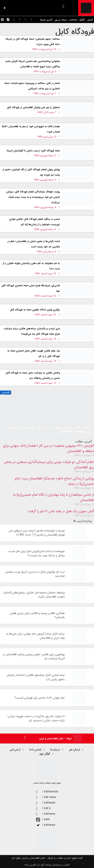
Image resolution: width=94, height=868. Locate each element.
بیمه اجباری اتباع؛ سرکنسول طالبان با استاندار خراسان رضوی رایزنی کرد (36, 677)
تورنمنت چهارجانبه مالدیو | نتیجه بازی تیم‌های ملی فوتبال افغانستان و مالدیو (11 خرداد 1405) (37, 533)
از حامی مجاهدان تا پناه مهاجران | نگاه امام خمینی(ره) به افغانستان (53, 497)
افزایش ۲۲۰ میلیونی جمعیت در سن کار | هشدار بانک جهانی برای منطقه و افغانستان (48, 448)
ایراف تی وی (60, 20)
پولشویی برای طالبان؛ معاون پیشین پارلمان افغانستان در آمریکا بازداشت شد (34, 657)
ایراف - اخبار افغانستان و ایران (55, 739)
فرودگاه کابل (75, 32)
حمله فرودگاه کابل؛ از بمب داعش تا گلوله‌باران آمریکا (33, 151)
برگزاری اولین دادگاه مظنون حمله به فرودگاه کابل (35, 310)
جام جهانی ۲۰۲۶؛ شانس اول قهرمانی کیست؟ (40, 698)
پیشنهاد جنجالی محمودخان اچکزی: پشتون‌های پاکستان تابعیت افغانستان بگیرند (34, 595)
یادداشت (73, 20)
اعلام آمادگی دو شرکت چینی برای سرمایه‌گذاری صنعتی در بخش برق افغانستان (49, 465)
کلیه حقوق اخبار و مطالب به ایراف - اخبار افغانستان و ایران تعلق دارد (47, 858)
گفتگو (82, 20)
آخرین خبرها (46, 20)
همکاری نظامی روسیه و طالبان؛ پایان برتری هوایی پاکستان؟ (37, 615)
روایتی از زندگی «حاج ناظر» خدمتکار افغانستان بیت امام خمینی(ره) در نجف (54, 481)
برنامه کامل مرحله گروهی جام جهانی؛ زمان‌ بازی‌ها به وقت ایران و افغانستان (35, 636)
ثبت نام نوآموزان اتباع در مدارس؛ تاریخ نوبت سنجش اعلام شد (35, 574)
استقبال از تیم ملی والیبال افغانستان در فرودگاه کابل (33, 107)
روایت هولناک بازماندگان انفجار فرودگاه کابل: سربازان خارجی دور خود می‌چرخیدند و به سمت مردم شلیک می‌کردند (33, 197)
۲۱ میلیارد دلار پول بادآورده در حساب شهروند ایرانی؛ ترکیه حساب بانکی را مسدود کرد (36, 718)
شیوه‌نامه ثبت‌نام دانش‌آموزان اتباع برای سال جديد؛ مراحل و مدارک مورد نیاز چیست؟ (36, 553)
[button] (63, 6)
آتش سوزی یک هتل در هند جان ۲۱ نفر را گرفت (61, 511)
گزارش (90, 20)
